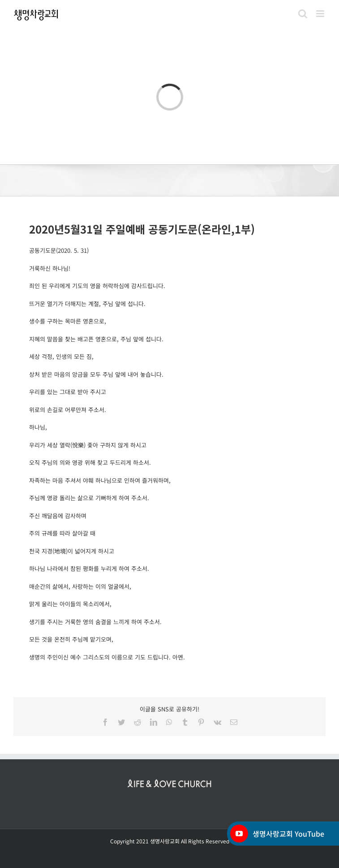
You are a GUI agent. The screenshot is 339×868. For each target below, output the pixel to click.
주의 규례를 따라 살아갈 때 (62, 533)
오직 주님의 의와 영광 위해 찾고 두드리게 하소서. (90, 462)
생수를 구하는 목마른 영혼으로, (68, 321)
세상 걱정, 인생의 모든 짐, (61, 356)
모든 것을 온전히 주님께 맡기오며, (71, 639)
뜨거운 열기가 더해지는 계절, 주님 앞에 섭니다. (87, 304)
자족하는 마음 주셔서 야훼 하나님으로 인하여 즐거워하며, (100, 480)
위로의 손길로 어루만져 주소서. (68, 410)
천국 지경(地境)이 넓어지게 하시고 (72, 551)
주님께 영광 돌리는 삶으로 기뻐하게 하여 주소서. (89, 498)
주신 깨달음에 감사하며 (58, 516)
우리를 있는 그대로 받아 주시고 (68, 392)
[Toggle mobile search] (303, 14)
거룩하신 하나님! (50, 268)
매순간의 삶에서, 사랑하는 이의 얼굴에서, (80, 586)
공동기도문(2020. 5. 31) (59, 250)
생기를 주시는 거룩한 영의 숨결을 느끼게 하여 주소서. (95, 622)
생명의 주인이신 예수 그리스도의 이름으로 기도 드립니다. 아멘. (107, 657)
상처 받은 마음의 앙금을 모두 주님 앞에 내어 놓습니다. (96, 374)
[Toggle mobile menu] (321, 14)
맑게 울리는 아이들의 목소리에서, (70, 604)
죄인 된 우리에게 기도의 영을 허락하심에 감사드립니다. (97, 286)
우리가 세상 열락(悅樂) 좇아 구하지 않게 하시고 (88, 445)
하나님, (38, 427)
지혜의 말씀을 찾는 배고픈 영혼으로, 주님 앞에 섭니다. (96, 339)
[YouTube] (239, 834)
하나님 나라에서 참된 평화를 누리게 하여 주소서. (89, 568)
